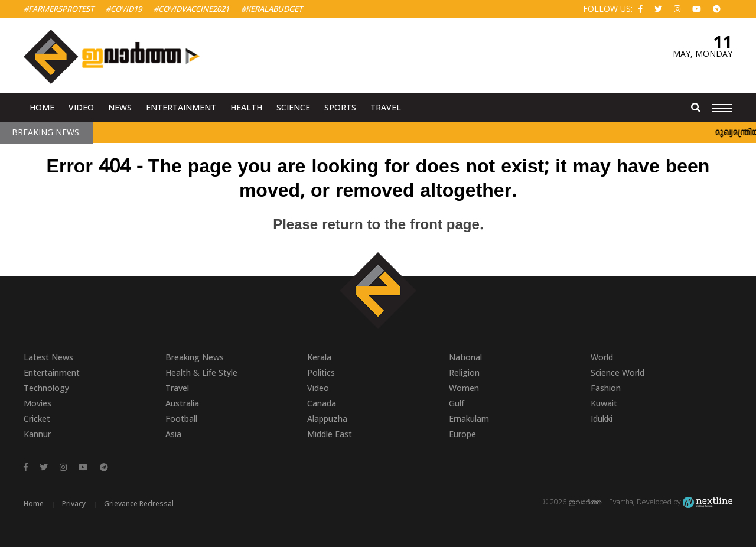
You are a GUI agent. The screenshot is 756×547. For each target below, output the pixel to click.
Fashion (606, 388)
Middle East (330, 434)
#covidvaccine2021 (191, 9)
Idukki (602, 419)
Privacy (74, 504)
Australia (182, 403)
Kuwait (604, 403)
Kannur (37, 434)
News (120, 107)
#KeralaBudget (272, 9)
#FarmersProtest (59, 9)
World (602, 357)
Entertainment (181, 107)
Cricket (37, 419)
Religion (464, 372)
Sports (340, 107)
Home (42, 107)
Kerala (319, 357)
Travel (386, 107)
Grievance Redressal (139, 504)
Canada (322, 403)
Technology (46, 388)
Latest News (48, 357)
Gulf (457, 403)
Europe (462, 434)
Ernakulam (469, 419)
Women (464, 388)
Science (293, 107)
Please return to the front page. (378, 226)
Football (181, 419)
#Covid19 (124, 9)
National (465, 357)
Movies (38, 403)
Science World (617, 372)
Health (246, 107)
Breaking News (195, 357)
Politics (321, 372)
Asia (173, 434)
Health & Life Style (201, 372)
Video (81, 107)
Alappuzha (327, 419)
